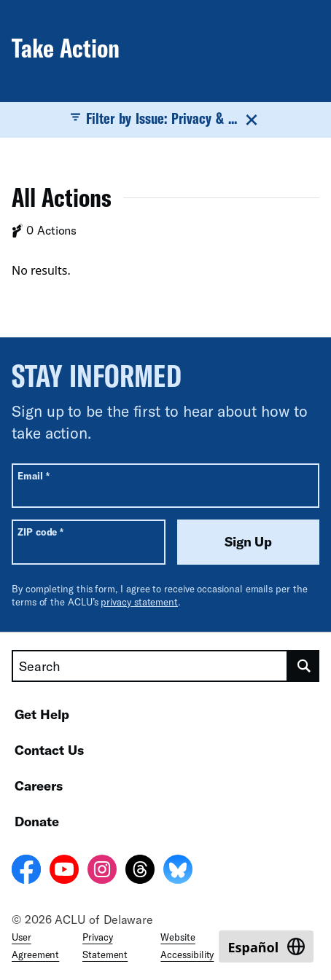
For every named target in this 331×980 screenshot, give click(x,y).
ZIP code (40, 532)
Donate (37, 821)
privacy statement (139, 602)
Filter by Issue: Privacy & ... (165, 119)
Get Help (42, 714)
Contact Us (49, 750)
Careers (39, 785)
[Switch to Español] (266, 946)
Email (33, 475)
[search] (304, 666)
